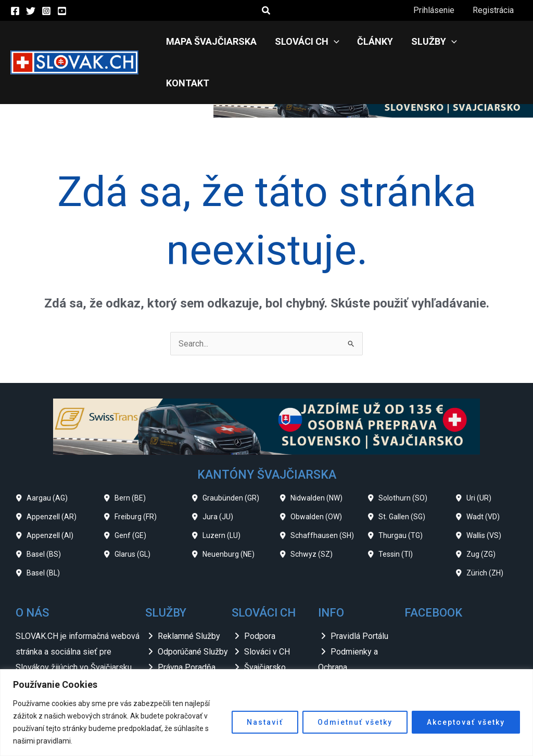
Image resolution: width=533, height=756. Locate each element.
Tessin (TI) (396, 512)
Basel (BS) (44, 512)
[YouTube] (62, 11)
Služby (432, 42)
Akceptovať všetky (466, 722)
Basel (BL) (43, 531)
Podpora (260, 594)
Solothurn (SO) (403, 456)
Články (374, 41)
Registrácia (494, 10)
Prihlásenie (436, 10)
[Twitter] (31, 11)
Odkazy (344, 656)
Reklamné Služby (189, 594)
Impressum (351, 641)
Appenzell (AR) (52, 475)
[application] (334, 42)
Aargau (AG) (47, 456)
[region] (266, 713)
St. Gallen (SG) (402, 475)
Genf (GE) (130, 494)
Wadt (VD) (483, 475)
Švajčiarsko (265, 626)
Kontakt (493, 41)
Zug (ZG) (481, 512)
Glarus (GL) (132, 512)
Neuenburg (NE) (229, 512)
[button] (266, 11)
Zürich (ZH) (485, 531)
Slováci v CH (267, 610)
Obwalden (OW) (316, 475)
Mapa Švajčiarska (213, 41)
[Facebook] (15, 11)
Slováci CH (307, 42)
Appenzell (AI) (50, 494)
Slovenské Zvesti (276, 656)
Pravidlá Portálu (359, 594)
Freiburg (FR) (136, 475)
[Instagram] (46, 11)
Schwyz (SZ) (312, 512)
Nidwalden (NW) (316, 456)
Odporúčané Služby (193, 610)
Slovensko (263, 641)
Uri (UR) (479, 456)
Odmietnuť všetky (355, 722)
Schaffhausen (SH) (322, 494)
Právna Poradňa (187, 626)
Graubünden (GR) (231, 456)
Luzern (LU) (221, 494)
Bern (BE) (130, 456)
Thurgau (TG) (401, 494)
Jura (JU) (218, 475)
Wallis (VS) (484, 494)
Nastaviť (265, 722)
